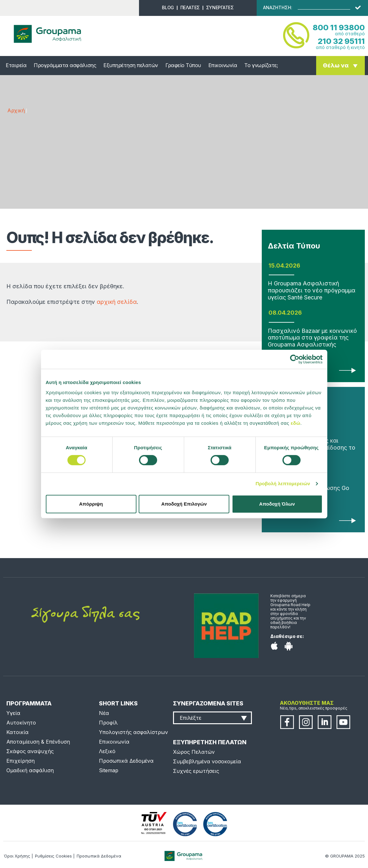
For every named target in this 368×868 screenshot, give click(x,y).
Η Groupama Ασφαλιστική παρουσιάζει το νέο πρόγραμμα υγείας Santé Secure (312, 290)
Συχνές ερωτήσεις (196, 771)
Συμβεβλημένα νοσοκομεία (207, 761)
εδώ (295, 423)
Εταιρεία (16, 65)
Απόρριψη (91, 504)
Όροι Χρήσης (17, 856)
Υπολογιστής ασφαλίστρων (133, 732)
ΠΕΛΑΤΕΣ (190, 7)
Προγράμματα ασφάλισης (65, 65)
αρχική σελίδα (117, 302)
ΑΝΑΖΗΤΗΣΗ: (278, 8)
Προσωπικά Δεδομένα (126, 761)
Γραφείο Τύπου (183, 65)
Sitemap (109, 770)
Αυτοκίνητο (21, 723)
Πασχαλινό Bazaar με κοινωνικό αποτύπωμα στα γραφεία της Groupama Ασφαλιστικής (312, 338)
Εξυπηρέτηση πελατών (131, 65)
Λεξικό (107, 751)
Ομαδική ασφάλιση (30, 770)
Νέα (104, 713)
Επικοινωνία (223, 65)
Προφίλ (108, 723)
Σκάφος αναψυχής (30, 751)
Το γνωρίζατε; (261, 65)
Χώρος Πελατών (194, 752)
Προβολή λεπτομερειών (283, 483)
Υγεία (13, 713)
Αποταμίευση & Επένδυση (38, 742)
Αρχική (16, 110)
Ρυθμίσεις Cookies (53, 856)
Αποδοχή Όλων (277, 504)
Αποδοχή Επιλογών (184, 504)
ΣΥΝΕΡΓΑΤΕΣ (220, 7)
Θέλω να (336, 65)
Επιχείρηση (21, 761)
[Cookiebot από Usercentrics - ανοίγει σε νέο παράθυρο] (295, 359)
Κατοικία (17, 732)
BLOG (168, 7)
